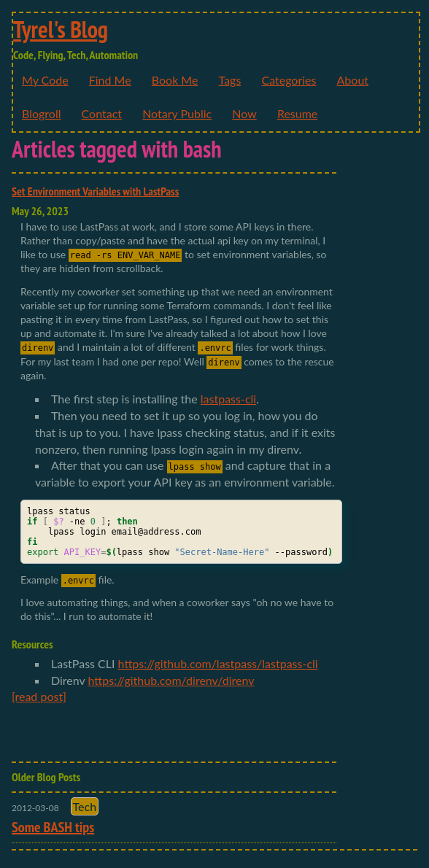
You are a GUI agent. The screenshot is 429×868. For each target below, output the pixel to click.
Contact (102, 113)
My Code (45, 80)
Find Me (110, 80)
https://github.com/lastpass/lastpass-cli (218, 663)
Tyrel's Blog (61, 29)
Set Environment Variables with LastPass (95, 191)
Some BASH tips (53, 827)
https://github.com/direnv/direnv (171, 680)
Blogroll (41, 113)
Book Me (175, 80)
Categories (289, 80)
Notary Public (177, 113)
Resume (297, 113)
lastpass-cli (228, 399)
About (353, 80)
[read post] (39, 696)
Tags (230, 80)
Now (244, 113)
